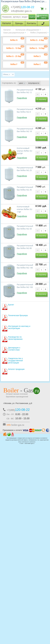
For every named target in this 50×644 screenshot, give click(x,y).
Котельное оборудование (27, 30)
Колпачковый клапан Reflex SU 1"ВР (24, 209)
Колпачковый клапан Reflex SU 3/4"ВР (24, 151)
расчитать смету (44, 17)
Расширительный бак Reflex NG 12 (25, 91)
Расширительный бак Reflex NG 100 (25, 286)
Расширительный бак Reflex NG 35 (25, 188)
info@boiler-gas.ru (21, 11)
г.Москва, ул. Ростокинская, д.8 (18, 403)
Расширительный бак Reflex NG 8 (25, 111)
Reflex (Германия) (39, 33)
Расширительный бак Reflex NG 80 (25, 247)
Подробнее (22, 98)
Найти (32, 17)
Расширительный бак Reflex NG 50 (25, 227)
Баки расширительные (14, 33)
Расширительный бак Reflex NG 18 (25, 130)
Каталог (7, 30)
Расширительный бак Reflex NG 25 (25, 169)
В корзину (42, 99)
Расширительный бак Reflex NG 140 (25, 266)
